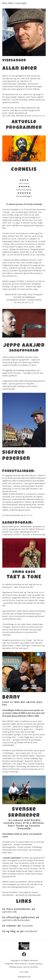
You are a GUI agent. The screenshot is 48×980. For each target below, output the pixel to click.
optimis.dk (29, 302)
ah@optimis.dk (38, 116)
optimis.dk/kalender (16, 920)
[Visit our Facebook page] (24, 954)
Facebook (31, 931)
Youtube (27, 926)
